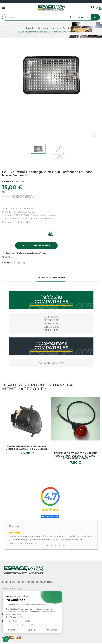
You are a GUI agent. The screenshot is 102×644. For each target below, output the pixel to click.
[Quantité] (6, 246)
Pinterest (24, 263)
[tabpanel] (51, 535)
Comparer (8, 257)
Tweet (19, 263)
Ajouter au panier (37, 245)
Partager (15, 263)
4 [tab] (60, 546)
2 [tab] (51, 546)
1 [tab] (47, 546)
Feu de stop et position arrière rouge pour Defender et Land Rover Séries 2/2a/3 (75, 456)
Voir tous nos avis (50, 516)
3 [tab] (56, 546)
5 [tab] (64, 546)
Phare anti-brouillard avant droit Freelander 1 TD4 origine (27, 448)
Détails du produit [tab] (51, 278)
